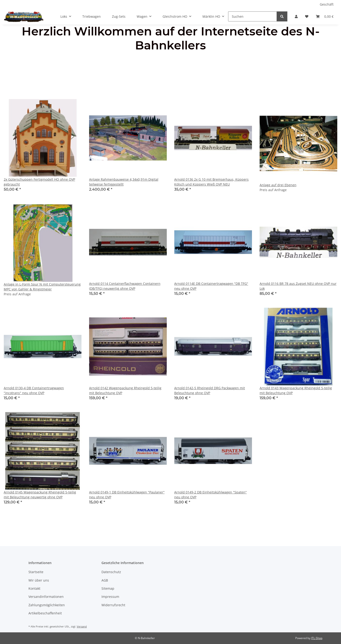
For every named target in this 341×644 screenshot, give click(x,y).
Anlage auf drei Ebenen (278, 185)
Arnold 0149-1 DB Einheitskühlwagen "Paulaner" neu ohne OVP (127, 495)
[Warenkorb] (325, 16)
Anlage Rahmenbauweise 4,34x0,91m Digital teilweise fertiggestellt (124, 182)
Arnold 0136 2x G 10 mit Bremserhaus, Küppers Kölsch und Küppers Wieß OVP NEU (211, 182)
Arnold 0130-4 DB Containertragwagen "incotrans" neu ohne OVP (34, 390)
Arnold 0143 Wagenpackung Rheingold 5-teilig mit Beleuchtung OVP (296, 390)
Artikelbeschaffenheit (45, 613)
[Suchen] (252, 16)
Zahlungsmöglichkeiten (47, 605)
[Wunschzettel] (307, 16)
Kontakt (34, 588)
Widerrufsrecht (113, 605)
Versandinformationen (46, 597)
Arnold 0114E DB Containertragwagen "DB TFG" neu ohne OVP (211, 286)
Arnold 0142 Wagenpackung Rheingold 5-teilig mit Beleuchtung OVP (125, 390)
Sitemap (108, 588)
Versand (82, 626)
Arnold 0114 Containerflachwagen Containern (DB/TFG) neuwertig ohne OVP (125, 286)
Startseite (36, 572)
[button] (296, 16)
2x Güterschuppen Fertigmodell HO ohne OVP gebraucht (39, 182)
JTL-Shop (317, 638)
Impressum (110, 597)
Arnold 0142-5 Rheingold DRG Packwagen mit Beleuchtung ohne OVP (210, 390)
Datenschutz (111, 572)
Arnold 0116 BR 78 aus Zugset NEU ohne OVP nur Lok (298, 286)
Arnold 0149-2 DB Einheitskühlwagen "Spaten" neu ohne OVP (211, 495)
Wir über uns (39, 580)
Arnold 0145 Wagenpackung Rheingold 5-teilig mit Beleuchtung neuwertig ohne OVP (40, 495)
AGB (105, 580)
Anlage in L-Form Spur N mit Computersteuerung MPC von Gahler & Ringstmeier (42, 287)
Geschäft (327, 4)
